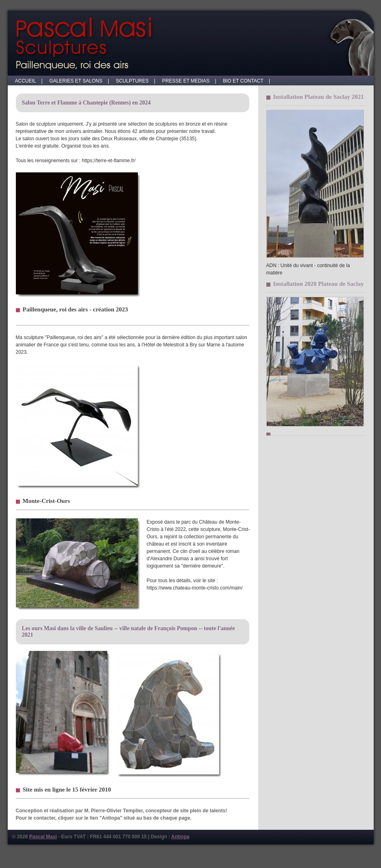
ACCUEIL (28, 81)
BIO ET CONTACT (245, 81)
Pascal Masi (43, 837)
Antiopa (180, 837)
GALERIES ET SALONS (78, 81)
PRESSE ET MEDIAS (188, 81)
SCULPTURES (134, 81)
